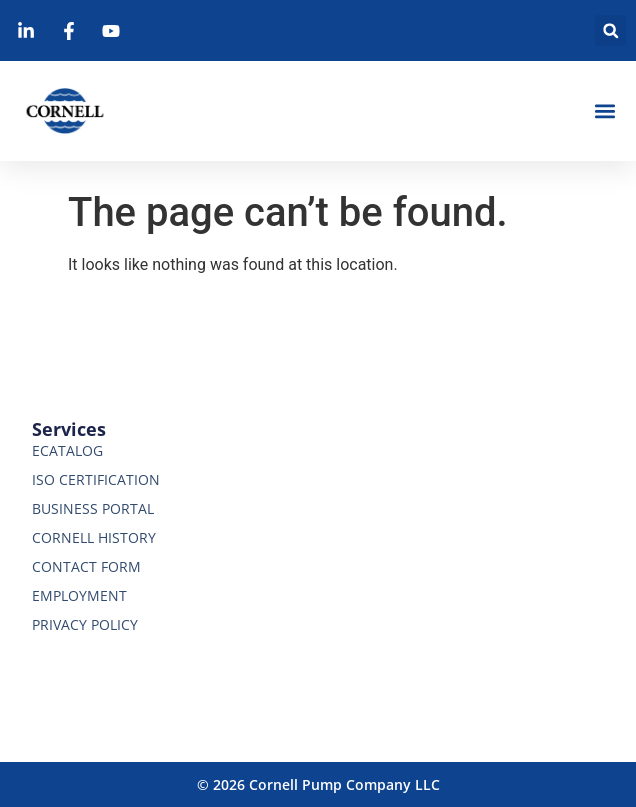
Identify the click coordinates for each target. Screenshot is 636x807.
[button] (610, 30)
